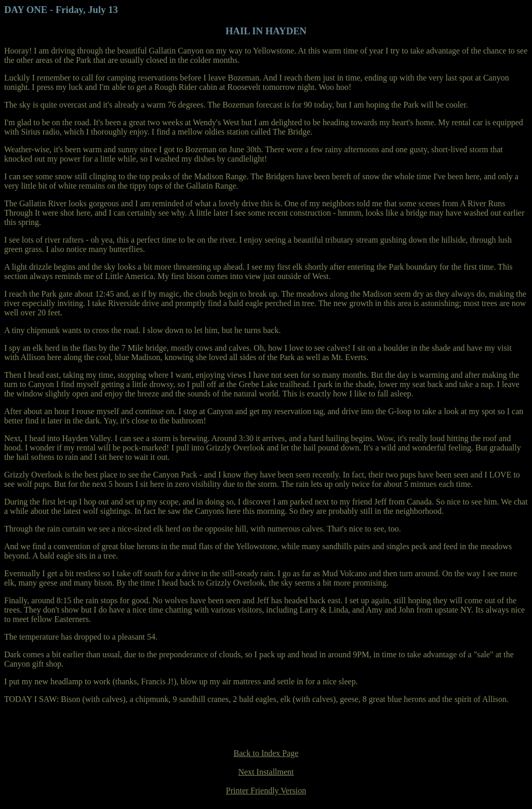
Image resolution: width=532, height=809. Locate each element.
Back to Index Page (266, 753)
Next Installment (266, 772)
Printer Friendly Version (266, 791)
